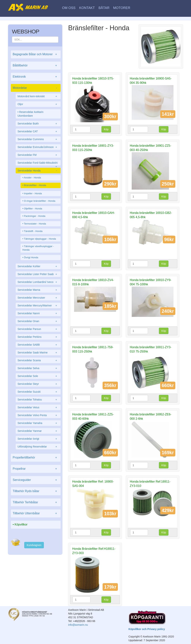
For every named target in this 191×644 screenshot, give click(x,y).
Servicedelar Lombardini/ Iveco (38, 282)
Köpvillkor (21, 524)
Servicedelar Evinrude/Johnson (38, 147)
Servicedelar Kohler (38, 266)
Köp (106, 129)
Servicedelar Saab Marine (38, 353)
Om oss (69, 8)
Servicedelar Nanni (38, 313)
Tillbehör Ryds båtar (36, 491)
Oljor (38, 104)
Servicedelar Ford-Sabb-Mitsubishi (38, 163)
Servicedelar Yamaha (38, 423)
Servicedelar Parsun (38, 329)
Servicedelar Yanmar (38, 431)
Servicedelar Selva (38, 368)
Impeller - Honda (33, 193)
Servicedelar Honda (38, 171)
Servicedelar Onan (38, 321)
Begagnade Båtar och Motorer (36, 54)
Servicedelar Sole (38, 376)
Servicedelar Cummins (38, 139)
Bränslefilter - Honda (35, 185)
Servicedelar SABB (38, 345)
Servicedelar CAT (38, 131)
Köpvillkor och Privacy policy (147, 629)
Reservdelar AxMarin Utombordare (30, 114)
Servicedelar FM (38, 155)
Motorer (122, 8)
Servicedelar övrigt (38, 439)
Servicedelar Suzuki (38, 392)
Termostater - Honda (35, 224)
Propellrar (36, 469)
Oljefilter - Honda (33, 209)
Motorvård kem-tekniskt (38, 96)
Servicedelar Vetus (38, 407)
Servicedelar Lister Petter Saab (38, 274)
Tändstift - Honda (33, 231)
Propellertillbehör (36, 458)
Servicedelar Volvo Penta (38, 415)
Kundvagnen (34, 545)
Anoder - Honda (32, 178)
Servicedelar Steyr (38, 384)
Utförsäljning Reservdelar (38, 447)
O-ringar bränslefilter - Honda (40, 201)
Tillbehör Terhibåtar (36, 502)
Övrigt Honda (31, 257)
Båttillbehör (36, 66)
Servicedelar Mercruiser (38, 298)
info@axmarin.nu (78, 625)
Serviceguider (36, 480)
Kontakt (87, 8)
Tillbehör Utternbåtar (36, 513)
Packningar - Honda (35, 216)
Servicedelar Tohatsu (38, 400)
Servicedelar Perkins (38, 337)
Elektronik (36, 77)
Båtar (104, 8)
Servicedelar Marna (38, 290)
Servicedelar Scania (38, 360)
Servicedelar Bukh (38, 124)
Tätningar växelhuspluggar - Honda (38, 248)
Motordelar (36, 88)
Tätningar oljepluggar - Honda (40, 239)
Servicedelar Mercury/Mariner (38, 305)
